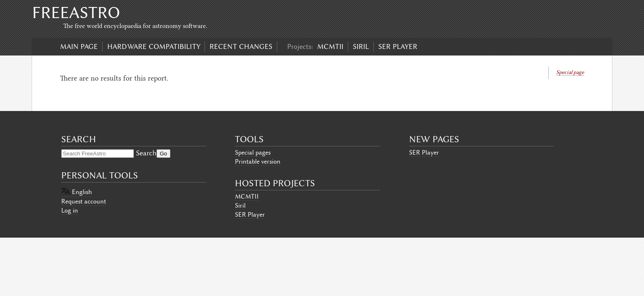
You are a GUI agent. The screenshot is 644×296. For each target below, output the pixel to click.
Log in (70, 210)
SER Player (398, 46)
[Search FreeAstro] (98, 154)
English (82, 192)
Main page (79, 46)
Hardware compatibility (154, 46)
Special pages (253, 153)
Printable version (258, 162)
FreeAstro (76, 13)
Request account (84, 201)
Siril (361, 46)
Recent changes (241, 46)
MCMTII (330, 46)
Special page (570, 72)
